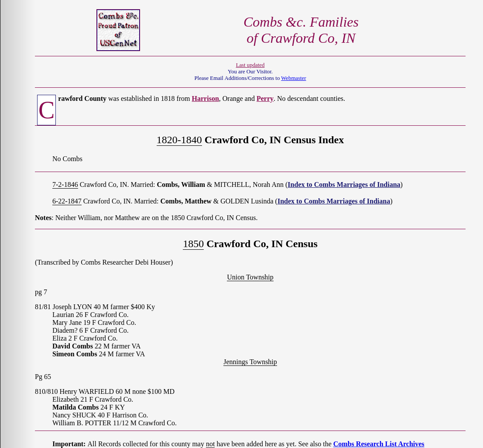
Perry (265, 98)
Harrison (206, 98)
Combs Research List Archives (379, 444)
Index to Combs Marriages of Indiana (344, 184)
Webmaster (293, 78)
